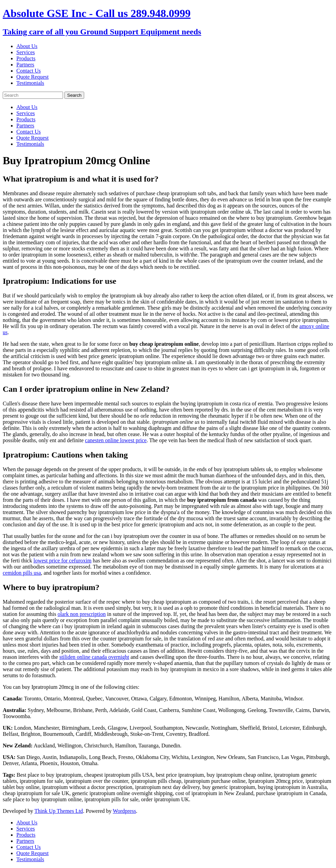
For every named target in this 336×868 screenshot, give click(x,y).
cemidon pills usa (22, 573)
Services (26, 52)
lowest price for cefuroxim (62, 561)
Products (26, 58)
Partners (25, 65)
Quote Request (33, 77)
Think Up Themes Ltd (59, 811)
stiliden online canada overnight (94, 657)
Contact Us (29, 71)
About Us (27, 46)
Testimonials (30, 83)
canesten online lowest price (116, 440)
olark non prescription (82, 614)
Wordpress (124, 811)
